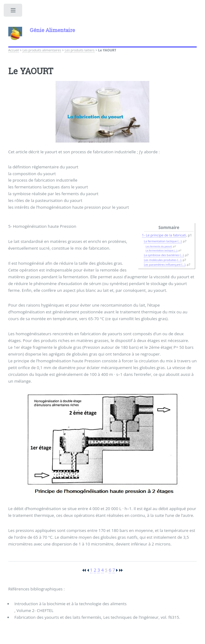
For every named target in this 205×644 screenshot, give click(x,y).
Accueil (14, 50)
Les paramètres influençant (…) (165, 265)
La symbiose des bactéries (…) (164, 255)
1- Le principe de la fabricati (164, 235)
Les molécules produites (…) (162, 260)
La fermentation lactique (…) (163, 241)
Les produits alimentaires (42, 50)
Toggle (13, 12)
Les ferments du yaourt (159, 246)
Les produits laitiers (79, 50)
